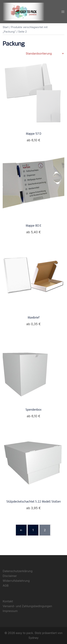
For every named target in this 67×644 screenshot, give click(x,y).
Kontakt (8, 601)
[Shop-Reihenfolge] (45, 53)
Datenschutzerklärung (18, 571)
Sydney (33, 638)
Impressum (10, 611)
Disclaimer (10, 576)
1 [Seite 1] (33, 530)
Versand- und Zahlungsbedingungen (27, 606)
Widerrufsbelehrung (16, 581)
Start (6, 27)
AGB (6, 586)
